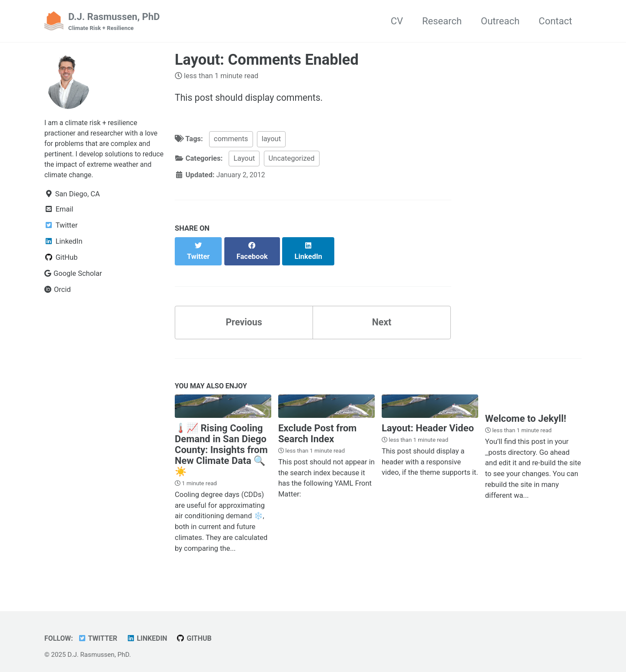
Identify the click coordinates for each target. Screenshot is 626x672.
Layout (244, 159)
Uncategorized (292, 159)
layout (271, 140)
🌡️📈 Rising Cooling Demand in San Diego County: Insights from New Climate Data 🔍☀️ (221, 443)
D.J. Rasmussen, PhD (114, 22)
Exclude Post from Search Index (317, 427)
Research (442, 21)
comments (231, 140)
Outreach (500, 21)
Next (382, 314)
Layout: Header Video (428, 421)
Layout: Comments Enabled (267, 60)
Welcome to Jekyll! (526, 412)
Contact (555, 21)
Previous (244, 314)
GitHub (198, 631)
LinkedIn (149, 631)
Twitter (99, 631)
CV (397, 21)
